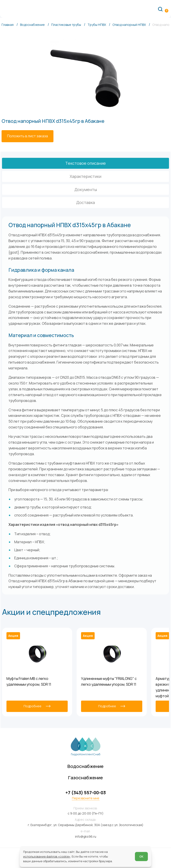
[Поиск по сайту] (160, 9)
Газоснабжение (85, 777)
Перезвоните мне (86, 798)
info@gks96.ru (86, 836)
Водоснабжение (85, 766)
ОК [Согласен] (141, 856)
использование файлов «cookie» (47, 856)
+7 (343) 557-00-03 (86, 793)
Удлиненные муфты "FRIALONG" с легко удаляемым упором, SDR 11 (109, 681)
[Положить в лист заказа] (27, 136)
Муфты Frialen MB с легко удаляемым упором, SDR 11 (29, 681)
